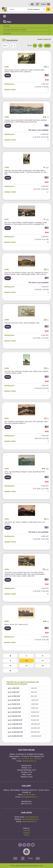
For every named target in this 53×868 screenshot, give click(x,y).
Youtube (27, 835)
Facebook (26, 830)
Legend (47, 46)
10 (27, 661)
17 (27, 666)
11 (43, 661)
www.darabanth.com (32, 817)
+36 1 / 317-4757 (23, 759)
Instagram (26, 833)
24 (43, 666)
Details (8, 75)
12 (10, 666)
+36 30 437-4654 (29, 795)
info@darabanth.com (29, 761)
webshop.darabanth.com (30, 819)
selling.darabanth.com (29, 821)
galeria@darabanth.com (29, 797)
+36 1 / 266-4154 (35, 759)
